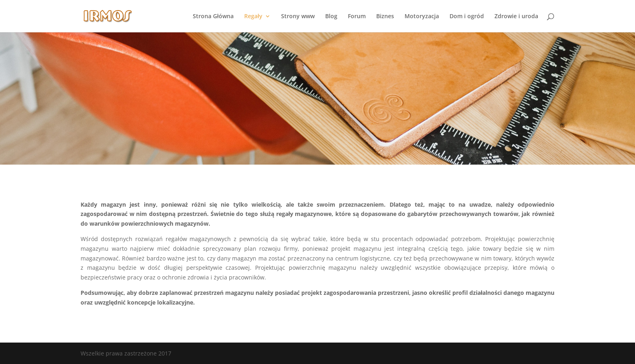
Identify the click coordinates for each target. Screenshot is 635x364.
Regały (253, 17)
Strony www (298, 17)
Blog (331, 17)
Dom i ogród (467, 17)
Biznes (385, 17)
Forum (357, 17)
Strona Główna (213, 17)
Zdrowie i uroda (516, 17)
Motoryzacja (422, 17)
